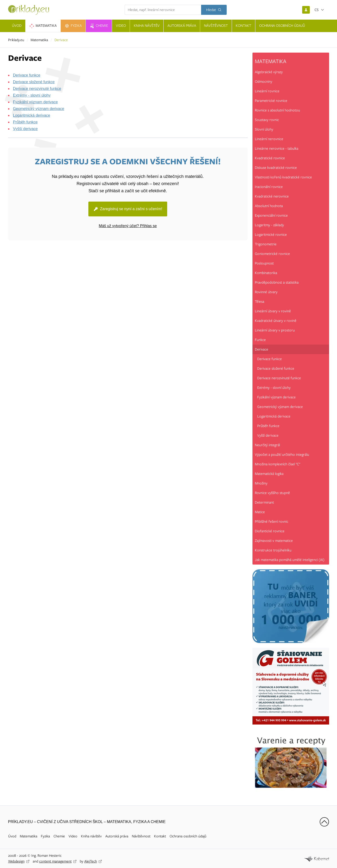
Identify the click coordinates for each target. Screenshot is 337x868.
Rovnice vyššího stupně (272, 493)
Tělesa (259, 302)
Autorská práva (117, 836)
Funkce (260, 340)
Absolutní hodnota (269, 206)
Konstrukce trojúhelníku (273, 550)
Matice (260, 512)
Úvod (12, 836)
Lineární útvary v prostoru (275, 330)
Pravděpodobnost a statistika (277, 282)
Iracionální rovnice (269, 187)
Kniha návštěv (91, 836)
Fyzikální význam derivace (35, 102)
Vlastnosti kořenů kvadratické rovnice (283, 177)
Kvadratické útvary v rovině (276, 321)
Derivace (262, 349)
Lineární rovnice (267, 91)
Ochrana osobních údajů (188, 836)
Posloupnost (264, 263)
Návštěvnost (141, 836)
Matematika (39, 40)
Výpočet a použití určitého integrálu (282, 455)
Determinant (264, 502)
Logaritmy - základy (269, 225)
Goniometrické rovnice (272, 254)
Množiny (261, 483)
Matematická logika (269, 474)
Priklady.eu (16, 40)
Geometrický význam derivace (38, 109)
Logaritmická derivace (32, 115)
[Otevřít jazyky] (319, 10)
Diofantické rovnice (270, 531)
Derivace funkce (27, 75)
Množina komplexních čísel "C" (278, 464)
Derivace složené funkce (34, 82)
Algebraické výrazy (269, 72)
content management (55, 861)
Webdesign (16, 861)
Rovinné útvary (266, 292)
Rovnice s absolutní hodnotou (277, 110)
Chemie (59, 836)
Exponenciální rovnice (271, 215)
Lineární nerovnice (269, 139)
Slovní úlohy (264, 129)
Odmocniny (264, 82)
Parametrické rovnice (271, 101)
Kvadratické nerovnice (272, 196)
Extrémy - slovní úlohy (32, 95)
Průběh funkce (25, 122)
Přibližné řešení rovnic (272, 522)
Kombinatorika (266, 273)
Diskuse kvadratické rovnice (276, 168)
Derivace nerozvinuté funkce (37, 89)
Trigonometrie (266, 244)
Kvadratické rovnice (270, 158)
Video (73, 836)
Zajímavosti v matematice (274, 541)
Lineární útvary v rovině (273, 311)
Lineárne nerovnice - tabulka (277, 148)
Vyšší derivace (25, 129)
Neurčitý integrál (267, 445)
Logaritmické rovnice (271, 235)
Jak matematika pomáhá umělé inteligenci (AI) (290, 560)
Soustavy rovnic (267, 120)
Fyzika (45, 836)
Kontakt (160, 836)
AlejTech (91, 861)
